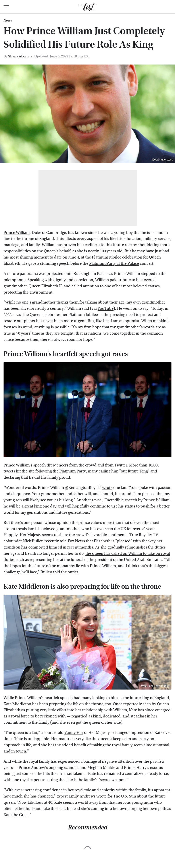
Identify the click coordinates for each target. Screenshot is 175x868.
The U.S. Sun (125, 796)
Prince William (17, 233)
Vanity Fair (74, 733)
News (8, 20)
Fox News (76, 541)
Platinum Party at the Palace (114, 264)
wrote (107, 488)
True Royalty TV (144, 535)
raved (97, 500)
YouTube (106, 309)
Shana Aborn (18, 56)
